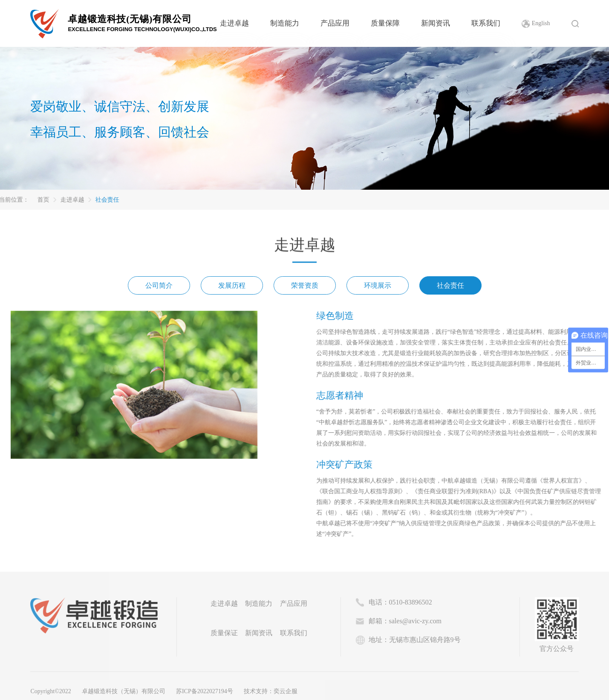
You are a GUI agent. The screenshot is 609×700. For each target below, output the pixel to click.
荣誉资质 (305, 288)
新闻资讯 (436, 23)
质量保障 (385, 23)
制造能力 (285, 23)
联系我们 (486, 23)
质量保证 (224, 633)
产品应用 (335, 23)
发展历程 (232, 288)
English (541, 23)
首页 (11, 200)
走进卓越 (234, 23)
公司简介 (159, 288)
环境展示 (378, 288)
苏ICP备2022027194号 (205, 691)
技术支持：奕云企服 (271, 691)
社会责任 (75, 200)
